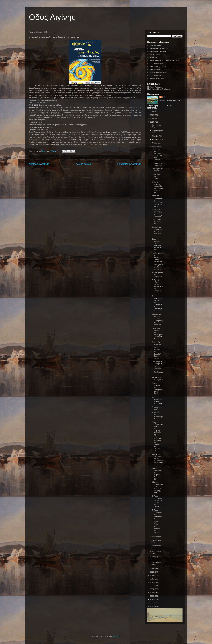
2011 (152, 112)
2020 (152, 586)
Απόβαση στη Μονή (157, 408)
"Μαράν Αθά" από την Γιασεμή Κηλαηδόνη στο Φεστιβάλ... (157, 319)
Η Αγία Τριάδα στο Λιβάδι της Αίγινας (157, 267)
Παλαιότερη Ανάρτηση (129, 164)
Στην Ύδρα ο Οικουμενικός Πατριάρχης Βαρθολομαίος (157, 368)
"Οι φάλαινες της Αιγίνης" (157, 379)
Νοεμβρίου (156, 557)
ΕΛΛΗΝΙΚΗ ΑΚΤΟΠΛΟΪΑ (159, 49)
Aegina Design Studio (158, 66)
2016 (152, 572)
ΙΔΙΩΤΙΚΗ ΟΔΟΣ (156, 55)
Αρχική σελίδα (83, 164)
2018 (152, 579)
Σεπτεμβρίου (157, 546)
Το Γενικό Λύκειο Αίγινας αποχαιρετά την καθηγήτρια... (157, 286)
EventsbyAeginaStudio (158, 72)
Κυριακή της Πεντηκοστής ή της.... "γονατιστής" (157, 231)
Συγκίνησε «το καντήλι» (157, 170)
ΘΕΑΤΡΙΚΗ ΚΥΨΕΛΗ (158, 51)
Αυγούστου (156, 540)
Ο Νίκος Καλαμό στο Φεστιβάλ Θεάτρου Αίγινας (156, 353)
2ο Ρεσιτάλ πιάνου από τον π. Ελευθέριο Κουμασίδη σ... (157, 333)
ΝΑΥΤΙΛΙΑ (153, 58)
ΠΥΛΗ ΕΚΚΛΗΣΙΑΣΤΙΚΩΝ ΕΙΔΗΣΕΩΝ (164, 61)
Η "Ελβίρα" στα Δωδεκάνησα (157, 416)
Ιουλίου (155, 537)
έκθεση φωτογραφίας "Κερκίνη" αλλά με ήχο (157, 473)
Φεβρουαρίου (157, 130)
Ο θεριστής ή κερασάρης (157, 164)
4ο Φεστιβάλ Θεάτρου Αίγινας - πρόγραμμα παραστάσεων (157, 460)
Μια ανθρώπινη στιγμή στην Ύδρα (157, 400)
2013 (152, 119)
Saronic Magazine (157, 78)
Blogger (116, 636)
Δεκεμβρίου (157, 562)
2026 (152, 606)
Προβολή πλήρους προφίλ (170, 101)
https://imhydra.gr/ (157, 75)
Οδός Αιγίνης (52, 17)
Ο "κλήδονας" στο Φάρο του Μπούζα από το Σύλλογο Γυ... (157, 445)
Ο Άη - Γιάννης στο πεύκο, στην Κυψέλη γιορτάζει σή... (157, 429)
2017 (152, 575)
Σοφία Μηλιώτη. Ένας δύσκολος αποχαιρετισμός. (157, 244)
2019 (152, 582)
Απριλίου (156, 139)
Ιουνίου (155, 146)
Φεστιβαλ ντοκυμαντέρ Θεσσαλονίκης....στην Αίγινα (157, 201)
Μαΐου (155, 143)
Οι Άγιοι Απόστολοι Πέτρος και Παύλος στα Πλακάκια (157, 501)
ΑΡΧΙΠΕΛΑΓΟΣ (156, 46)
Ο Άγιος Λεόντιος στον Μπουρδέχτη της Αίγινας (157, 388)
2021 (152, 589)
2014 (152, 122)
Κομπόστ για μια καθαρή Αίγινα (157, 222)
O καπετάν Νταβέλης (156, 343)
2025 (152, 603)
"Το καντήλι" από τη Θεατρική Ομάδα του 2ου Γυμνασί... (157, 154)
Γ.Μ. (164, 97)
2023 (152, 596)
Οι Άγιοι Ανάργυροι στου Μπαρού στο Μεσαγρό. (157, 527)
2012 (152, 115)
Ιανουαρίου (156, 125)
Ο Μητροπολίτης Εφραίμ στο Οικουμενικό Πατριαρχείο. (157, 303)
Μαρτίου (156, 136)
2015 (152, 569)
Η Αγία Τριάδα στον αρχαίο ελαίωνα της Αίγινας (157, 257)
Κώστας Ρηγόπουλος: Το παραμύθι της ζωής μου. (157, 487)
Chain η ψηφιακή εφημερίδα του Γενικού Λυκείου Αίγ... (157, 187)
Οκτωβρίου (156, 551)
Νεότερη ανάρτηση (39, 164)
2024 (152, 599)
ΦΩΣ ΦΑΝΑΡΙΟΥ (156, 64)
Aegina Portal (155, 69)
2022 (152, 593)
